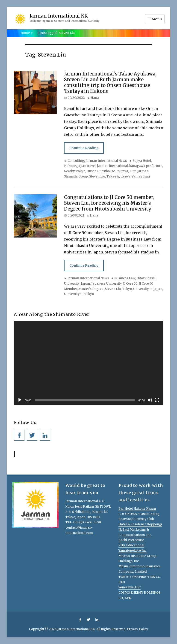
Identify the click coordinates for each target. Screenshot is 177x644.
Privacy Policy (138, 629)
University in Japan (148, 289)
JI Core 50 (130, 284)
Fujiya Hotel (142, 161)
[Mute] (150, 400)
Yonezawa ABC (130, 587)
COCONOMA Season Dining (139, 514)
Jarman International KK (59, 16)
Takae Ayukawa (118, 176)
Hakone (70, 166)
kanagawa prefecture (146, 166)
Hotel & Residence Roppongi (140, 524)
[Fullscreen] (157, 400)
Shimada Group (76, 176)
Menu (157, 19)
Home (27, 33)
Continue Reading (84, 148)
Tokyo (127, 289)
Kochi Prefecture (131, 540)
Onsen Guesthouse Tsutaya (107, 171)
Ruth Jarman (139, 171)
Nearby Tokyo (75, 171)
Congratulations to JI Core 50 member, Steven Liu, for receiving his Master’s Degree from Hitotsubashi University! (109, 203)
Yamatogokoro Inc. (133, 551)
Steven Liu (97, 176)
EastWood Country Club (136, 519)
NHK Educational (131, 545)
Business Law (125, 278)
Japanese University (106, 284)
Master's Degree (91, 289)
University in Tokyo (79, 294)
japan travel (87, 166)
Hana (95, 98)
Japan (85, 284)
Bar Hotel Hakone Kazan (137, 509)
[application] (88, 363)
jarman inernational (112, 166)
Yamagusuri (141, 176)
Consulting (76, 161)
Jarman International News (106, 161)
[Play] (20, 400)
